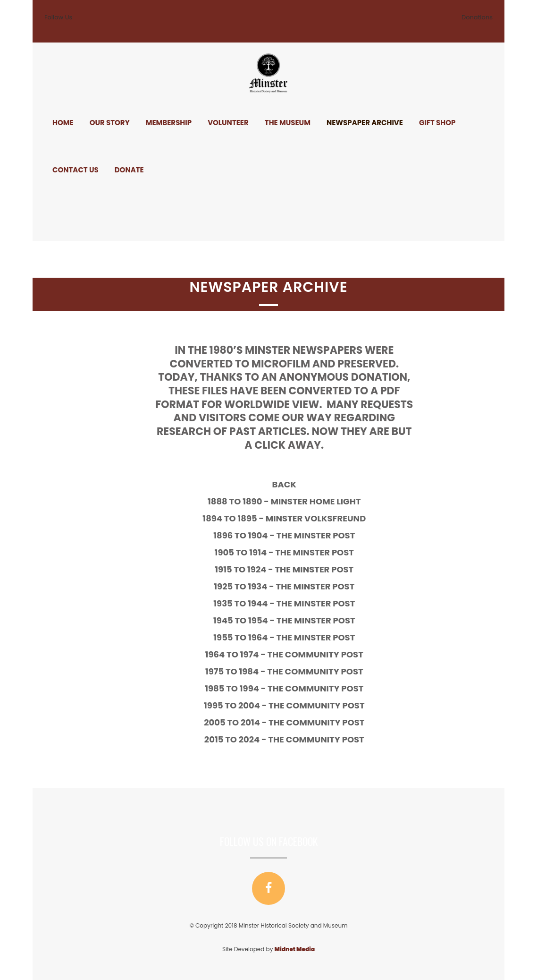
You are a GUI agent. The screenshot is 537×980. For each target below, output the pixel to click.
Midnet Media (295, 949)
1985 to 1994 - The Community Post (322, 688)
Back (322, 484)
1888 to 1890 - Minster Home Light (323, 501)
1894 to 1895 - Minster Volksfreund (322, 518)
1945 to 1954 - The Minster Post (323, 620)
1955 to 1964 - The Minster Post (322, 637)
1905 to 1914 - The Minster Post (322, 552)
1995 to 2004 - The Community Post (322, 705)
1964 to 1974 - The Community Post (323, 654)
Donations (477, 17)
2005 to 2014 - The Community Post (322, 722)
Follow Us (58, 17)
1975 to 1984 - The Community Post (323, 671)
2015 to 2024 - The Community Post (323, 739)
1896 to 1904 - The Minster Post (322, 535)
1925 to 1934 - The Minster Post (322, 586)
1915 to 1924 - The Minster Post (322, 569)
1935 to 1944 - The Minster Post (322, 603)
